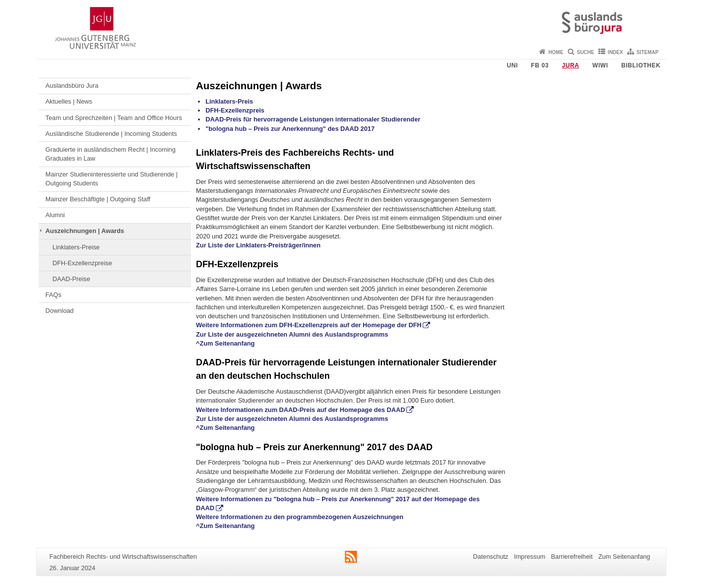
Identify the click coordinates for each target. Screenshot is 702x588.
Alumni (55, 215)
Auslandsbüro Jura (72, 86)
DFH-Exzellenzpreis (235, 110)
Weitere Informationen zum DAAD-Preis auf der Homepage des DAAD (300, 410)
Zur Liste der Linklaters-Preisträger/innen (258, 245)
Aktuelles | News (69, 101)
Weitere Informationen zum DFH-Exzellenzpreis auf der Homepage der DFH (309, 325)
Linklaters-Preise (76, 247)
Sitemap (647, 52)
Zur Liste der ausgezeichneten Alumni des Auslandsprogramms (292, 334)
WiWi (600, 65)
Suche (586, 52)
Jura (570, 65)
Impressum (530, 557)
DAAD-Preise (71, 279)
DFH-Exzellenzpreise (82, 263)
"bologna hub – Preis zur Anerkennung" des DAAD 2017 (290, 129)
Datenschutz (490, 557)
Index (615, 52)
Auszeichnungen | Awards (85, 231)
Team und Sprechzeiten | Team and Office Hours (114, 118)
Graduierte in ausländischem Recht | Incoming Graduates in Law (111, 154)
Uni (512, 65)
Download (60, 311)
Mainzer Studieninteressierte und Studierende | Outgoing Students (112, 179)
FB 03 (540, 65)
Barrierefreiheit (572, 557)
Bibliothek (641, 65)
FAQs (54, 295)
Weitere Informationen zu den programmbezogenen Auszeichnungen (300, 517)
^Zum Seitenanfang (225, 343)
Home (556, 52)
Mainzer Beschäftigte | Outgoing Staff (98, 199)
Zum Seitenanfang (624, 557)
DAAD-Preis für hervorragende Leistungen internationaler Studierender (313, 119)
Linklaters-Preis (229, 101)
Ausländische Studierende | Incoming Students (111, 134)
